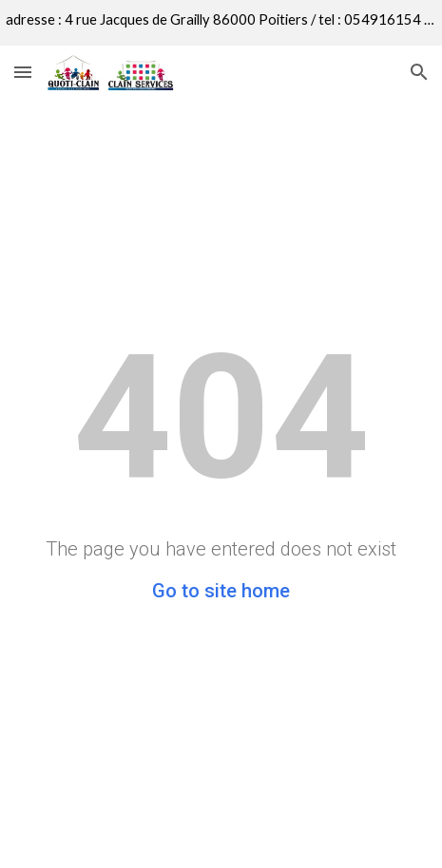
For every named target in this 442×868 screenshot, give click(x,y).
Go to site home (221, 591)
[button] (23, 72)
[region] (221, 23)
